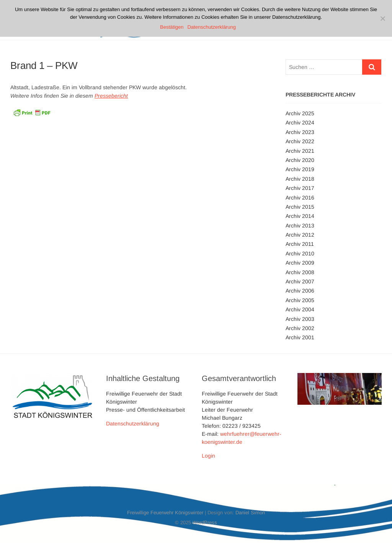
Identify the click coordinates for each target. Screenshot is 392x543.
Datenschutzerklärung (133, 424)
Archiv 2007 (300, 281)
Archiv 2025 (300, 113)
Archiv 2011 (300, 244)
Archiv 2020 (300, 160)
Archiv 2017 (300, 188)
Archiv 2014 (300, 216)
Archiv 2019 (300, 169)
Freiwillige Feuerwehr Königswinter (165, 513)
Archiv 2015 (300, 207)
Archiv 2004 (300, 309)
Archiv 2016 (300, 198)
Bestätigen (172, 27)
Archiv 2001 (300, 337)
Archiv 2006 (300, 291)
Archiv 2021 (300, 151)
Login (208, 456)
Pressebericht (111, 96)
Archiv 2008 (300, 272)
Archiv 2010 (300, 254)
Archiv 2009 (300, 263)
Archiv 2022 (300, 141)
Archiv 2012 (300, 235)
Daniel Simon (250, 513)
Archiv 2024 (300, 123)
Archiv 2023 (300, 132)
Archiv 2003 (300, 319)
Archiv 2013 (300, 226)
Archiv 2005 (300, 300)
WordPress (205, 523)
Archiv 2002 (300, 328)
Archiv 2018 (300, 179)
